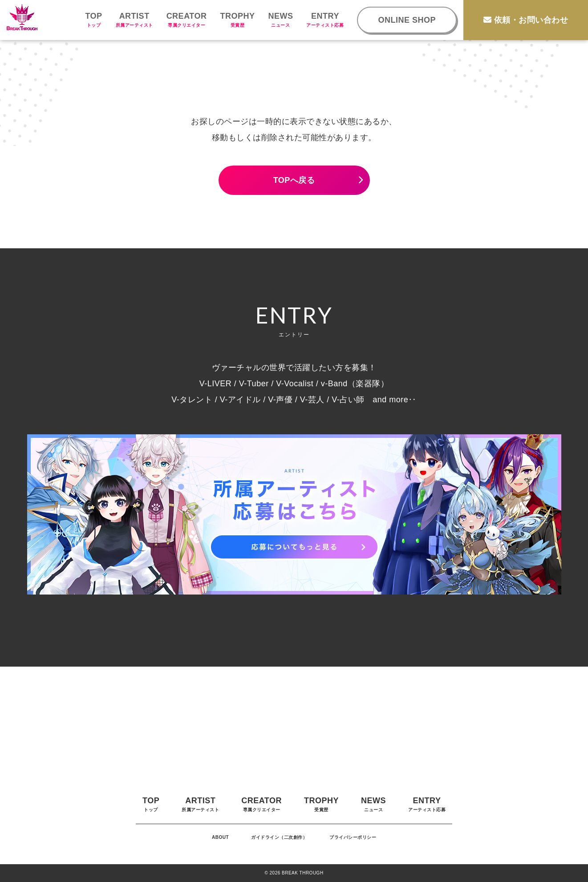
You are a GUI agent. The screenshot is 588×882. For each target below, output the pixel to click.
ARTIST (134, 20)
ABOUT (220, 837)
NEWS (280, 20)
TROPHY (237, 20)
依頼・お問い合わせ (526, 20)
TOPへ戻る (294, 180)
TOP (93, 20)
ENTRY (325, 20)
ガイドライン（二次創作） (279, 837)
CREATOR (187, 20)
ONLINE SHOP (407, 20)
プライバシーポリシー (353, 837)
